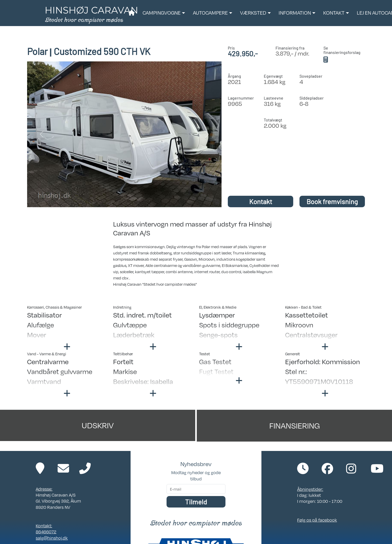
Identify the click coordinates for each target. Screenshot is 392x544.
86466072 (46, 532)
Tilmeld (196, 502)
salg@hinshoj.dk (52, 538)
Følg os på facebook (317, 520)
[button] (164, 13)
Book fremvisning (332, 201)
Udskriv (98, 425)
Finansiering (295, 426)
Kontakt (261, 201)
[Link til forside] (91, 15)
